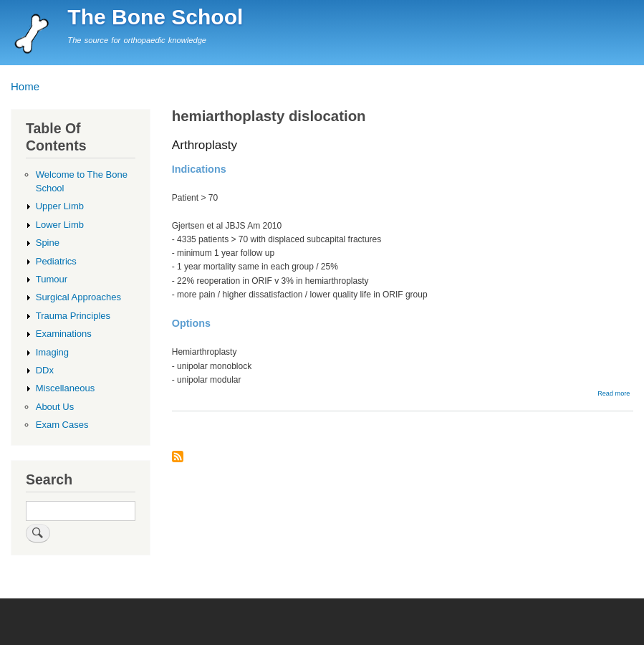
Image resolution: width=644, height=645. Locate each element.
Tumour (52, 279)
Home (25, 86)
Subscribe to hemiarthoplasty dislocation (178, 458)
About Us (55, 407)
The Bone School (155, 17)
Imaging (52, 352)
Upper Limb (60, 206)
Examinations (64, 334)
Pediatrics (56, 261)
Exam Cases (62, 425)
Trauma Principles (73, 316)
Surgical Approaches (78, 297)
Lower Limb (60, 225)
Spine (48, 243)
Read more (614, 393)
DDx (45, 370)
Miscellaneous (65, 388)
